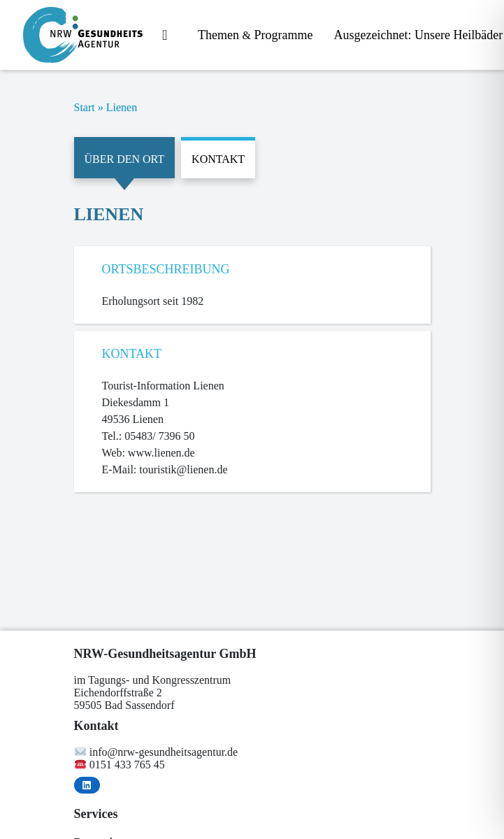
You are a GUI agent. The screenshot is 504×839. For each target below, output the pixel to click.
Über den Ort (125, 159)
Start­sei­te (170, 36)
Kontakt (218, 159)
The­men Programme (255, 35)
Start (85, 107)
